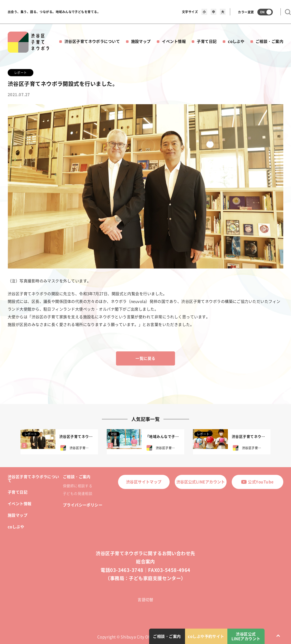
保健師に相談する (78, 486)
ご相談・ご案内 (269, 41)
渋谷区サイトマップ (144, 482)
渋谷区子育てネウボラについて (92, 41)
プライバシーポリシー (83, 505)
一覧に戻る (145, 358)
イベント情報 (174, 41)
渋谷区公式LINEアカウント (201, 482)
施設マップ (141, 41)
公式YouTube (257, 482)
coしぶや (236, 41)
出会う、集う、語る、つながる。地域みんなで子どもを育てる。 (54, 12)
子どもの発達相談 (78, 493)
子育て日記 (207, 41)
